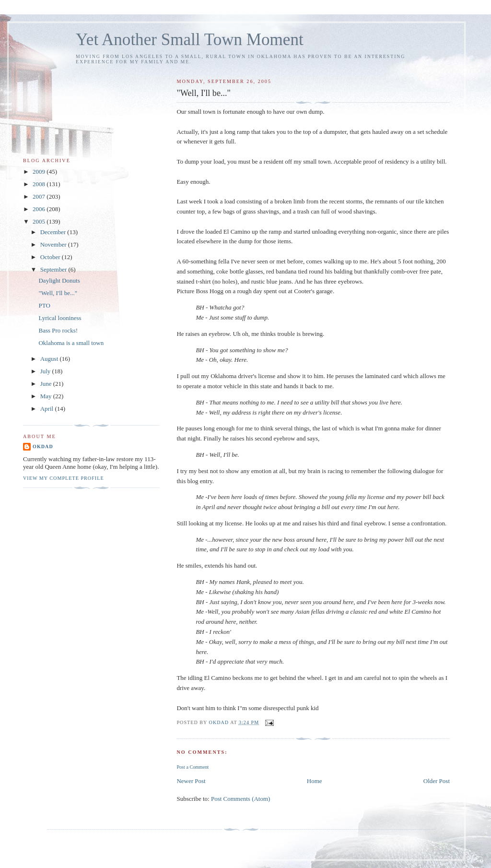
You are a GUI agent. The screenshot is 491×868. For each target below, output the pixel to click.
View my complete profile (64, 478)
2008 (40, 184)
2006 (40, 209)
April (48, 409)
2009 (40, 172)
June (47, 384)
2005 (40, 221)
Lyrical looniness (60, 318)
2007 (40, 196)
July (46, 371)
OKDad (43, 446)
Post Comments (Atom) (241, 799)
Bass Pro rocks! (58, 330)
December (54, 232)
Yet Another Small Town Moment (190, 40)
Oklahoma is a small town (71, 343)
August (50, 359)
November (54, 244)
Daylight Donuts (59, 280)
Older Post (437, 781)
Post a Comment (193, 767)
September (54, 269)
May (47, 396)
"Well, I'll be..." (58, 293)
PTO (44, 305)
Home (315, 781)
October (51, 257)
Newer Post (191, 781)
